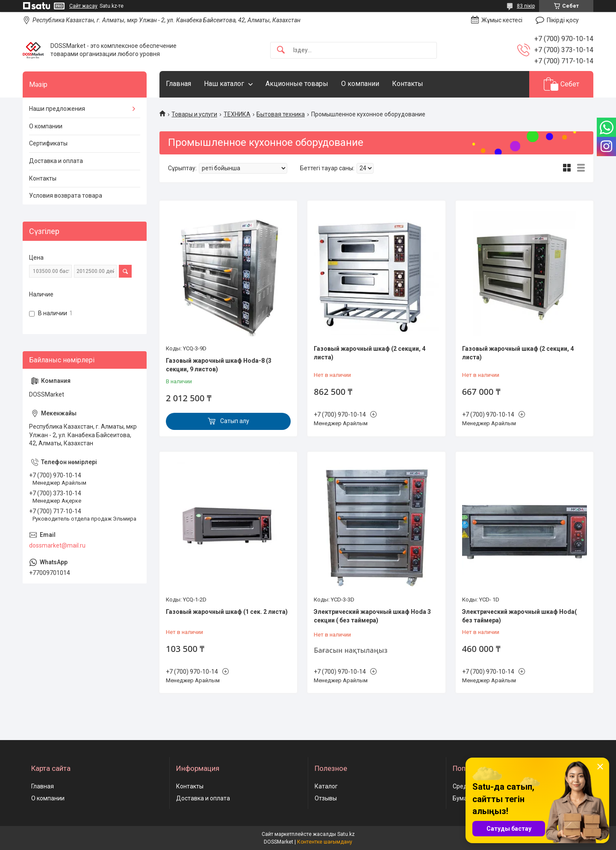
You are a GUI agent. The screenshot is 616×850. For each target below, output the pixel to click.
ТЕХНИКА (237, 114)
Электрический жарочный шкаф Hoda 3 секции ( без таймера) (372, 616)
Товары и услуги (194, 114)
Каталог (326, 786)
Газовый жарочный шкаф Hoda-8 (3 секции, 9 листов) (219, 365)
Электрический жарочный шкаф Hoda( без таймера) (519, 616)
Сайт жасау (83, 6)
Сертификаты (48, 143)
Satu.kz (346, 834)
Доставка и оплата (56, 161)
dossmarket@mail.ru (57, 545)
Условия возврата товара (66, 195)
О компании (360, 84)
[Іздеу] (281, 50)
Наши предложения (57, 109)
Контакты (408, 84)
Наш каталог (224, 84)
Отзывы (326, 798)
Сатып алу (235, 421)
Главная (178, 84)
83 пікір (526, 6)
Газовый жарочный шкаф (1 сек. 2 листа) (227, 612)
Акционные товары (297, 84)
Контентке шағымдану (325, 842)
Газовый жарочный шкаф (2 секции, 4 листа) (370, 353)
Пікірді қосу (563, 20)
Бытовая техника (281, 114)
